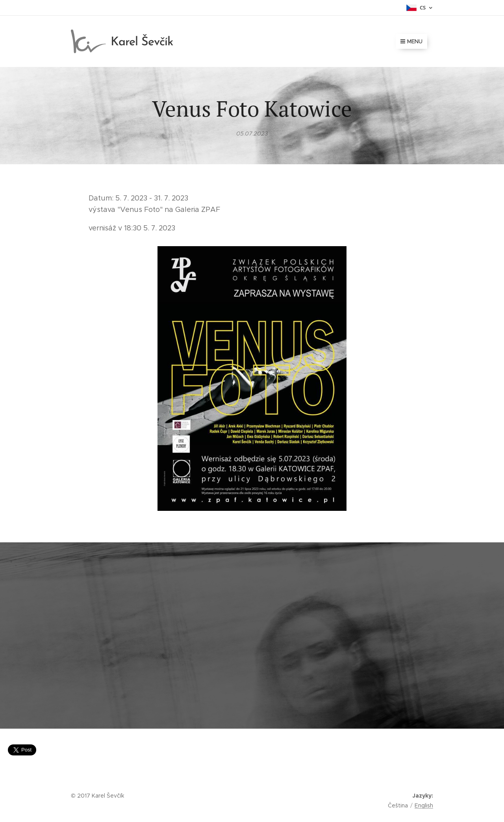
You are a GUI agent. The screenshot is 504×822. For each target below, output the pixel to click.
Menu (411, 41)
